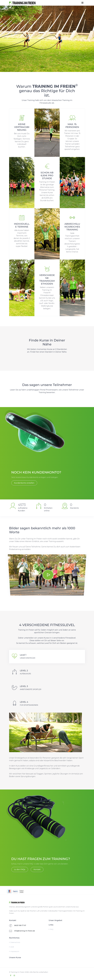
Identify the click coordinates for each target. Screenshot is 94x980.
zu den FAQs (20, 869)
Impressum (14, 951)
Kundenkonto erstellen (24, 483)
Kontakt (37, 869)
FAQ (51, 929)
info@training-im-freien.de (25, 931)
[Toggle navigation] (82, 3)
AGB (11, 947)
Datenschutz (15, 942)
